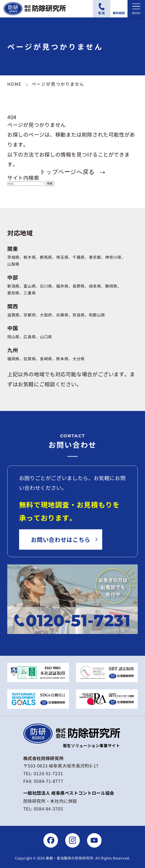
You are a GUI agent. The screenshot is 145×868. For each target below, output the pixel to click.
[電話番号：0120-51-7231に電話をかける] (102, 9)
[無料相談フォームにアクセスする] (119, 9)
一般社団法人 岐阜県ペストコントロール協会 (69, 793)
